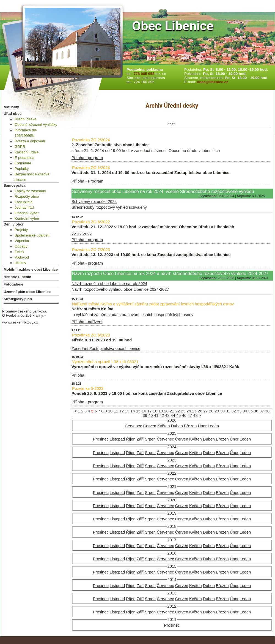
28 (211, 411)
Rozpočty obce (27, 196)
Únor (202, 426)
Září (140, 439)
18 (155, 411)
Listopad (117, 439)
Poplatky (22, 169)
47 (190, 415)
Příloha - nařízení (87, 322)
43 (167, 415)
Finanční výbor (27, 213)
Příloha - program (87, 158)
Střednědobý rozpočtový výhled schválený (109, 207)
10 (110, 411)
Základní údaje (27, 152)
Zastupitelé (24, 202)
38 (267, 411)
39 (145, 415)
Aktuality (11, 107)
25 (194, 411)
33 (239, 411)
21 (172, 411)
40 (150, 415)
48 (195, 415)
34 (245, 411)
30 (222, 411)
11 (116, 411)
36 (256, 411)
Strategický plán (18, 299)
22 (177, 411)
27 (205, 411)
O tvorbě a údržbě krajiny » (24, 315)
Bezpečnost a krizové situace (32, 177)
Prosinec (101, 439)
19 (161, 411)
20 (166, 411)
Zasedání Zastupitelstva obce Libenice (106, 349)
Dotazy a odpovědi (30, 141)
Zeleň (19, 252)
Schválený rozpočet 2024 (94, 202)
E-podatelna (24, 158)
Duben (177, 426)
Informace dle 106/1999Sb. (26, 133)
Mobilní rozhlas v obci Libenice (31, 269)
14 (133, 411)
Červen (150, 426)
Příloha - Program (87, 181)
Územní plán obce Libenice (27, 292)
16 (144, 411)
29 (217, 411)
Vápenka (22, 241)
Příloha (78, 375)
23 (183, 411)
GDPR (20, 147)
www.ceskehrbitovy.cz (20, 322)
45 (178, 415)
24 (189, 411)
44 (173, 415)
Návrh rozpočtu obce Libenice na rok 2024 (109, 284)
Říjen (131, 439)
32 (233, 411)
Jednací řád (24, 207)
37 (262, 411)
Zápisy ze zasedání (30, 191)
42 (162, 415)
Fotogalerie (13, 284)
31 (228, 411)
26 (200, 411)
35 (251, 411)
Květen (164, 426)
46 (184, 415)
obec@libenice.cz (213, 82)
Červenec (134, 426)
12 (122, 411)
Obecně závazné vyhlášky (36, 125)
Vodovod (22, 257)
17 (149, 411)
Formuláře (23, 163)
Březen (190, 426)
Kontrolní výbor (27, 218)
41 (156, 415)
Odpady (21, 246)
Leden (213, 426)
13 (127, 411)
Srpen (150, 439)
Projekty (21, 230)
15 (138, 411)
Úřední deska (25, 119)
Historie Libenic (17, 277)
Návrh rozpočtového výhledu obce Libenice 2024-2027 (120, 289)
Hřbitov (20, 263)
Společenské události (32, 235)
